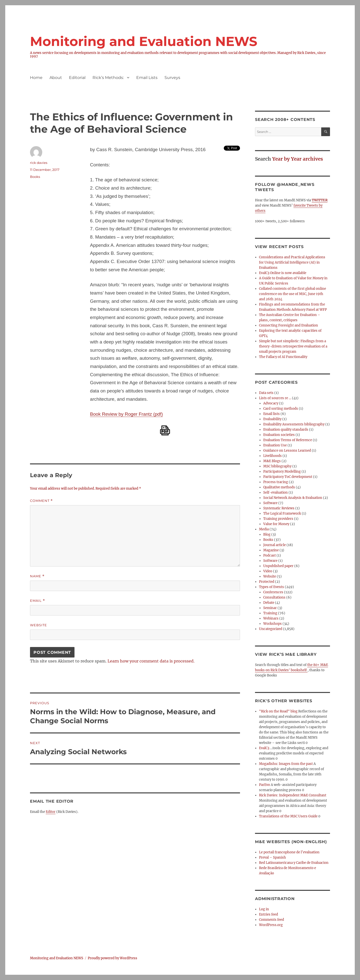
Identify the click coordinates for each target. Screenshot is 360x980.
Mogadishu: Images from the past (286, 764)
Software (270, 503)
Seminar (270, 608)
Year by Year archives (298, 159)
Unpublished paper (278, 566)
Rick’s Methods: (108, 78)
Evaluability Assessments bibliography (294, 424)
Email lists (271, 414)
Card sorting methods (281, 409)
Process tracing (276, 482)
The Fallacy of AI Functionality (283, 357)
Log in (264, 909)
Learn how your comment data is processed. (151, 661)
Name (37, 576)
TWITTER (320, 200)
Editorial (77, 78)
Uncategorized (271, 629)
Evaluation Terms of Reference (288, 440)
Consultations (274, 597)
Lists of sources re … (275, 398)
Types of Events (271, 587)
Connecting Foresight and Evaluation (288, 325)
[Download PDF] (165, 430)
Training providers (278, 519)
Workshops (272, 624)
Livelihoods (272, 456)
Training (270, 613)
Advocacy (271, 403)
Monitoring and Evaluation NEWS (144, 41)
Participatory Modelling (282, 472)
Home (36, 78)
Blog (267, 534)
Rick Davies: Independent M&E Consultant (293, 795)
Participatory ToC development (288, 477)
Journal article (274, 545)
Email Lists (147, 78)
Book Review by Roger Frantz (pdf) (126, 414)
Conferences (273, 592)
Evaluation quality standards (286, 430)
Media (264, 529)
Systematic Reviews (279, 508)
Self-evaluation (275, 492)
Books (35, 177)
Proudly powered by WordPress (112, 958)
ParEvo (264, 785)
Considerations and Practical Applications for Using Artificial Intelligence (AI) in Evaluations (292, 262)
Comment (41, 501)
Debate (269, 603)
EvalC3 (264, 748)
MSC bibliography (277, 466)
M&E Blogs (272, 461)
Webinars (271, 618)
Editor (51, 812)
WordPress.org (271, 925)
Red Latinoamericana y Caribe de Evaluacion (294, 863)
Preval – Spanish (272, 857)
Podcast (269, 555)
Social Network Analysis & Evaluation (293, 498)
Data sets (266, 393)
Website (38, 625)
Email (37, 601)
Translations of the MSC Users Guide (288, 816)
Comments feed (271, 920)
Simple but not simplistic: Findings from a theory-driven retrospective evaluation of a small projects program (293, 346)
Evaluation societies (279, 435)
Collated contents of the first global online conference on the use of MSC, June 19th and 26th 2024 (292, 294)
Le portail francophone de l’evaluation (289, 852)
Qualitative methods (279, 487)
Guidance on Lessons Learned (287, 451)
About (56, 78)
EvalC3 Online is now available (283, 273)
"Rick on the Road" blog (278, 711)
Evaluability (272, 419)
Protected (267, 582)
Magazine (271, 550)
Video (268, 571)
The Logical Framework (282, 513)
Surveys (172, 78)
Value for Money (276, 524)
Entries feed (268, 914)
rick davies (39, 163)
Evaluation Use (275, 445)
